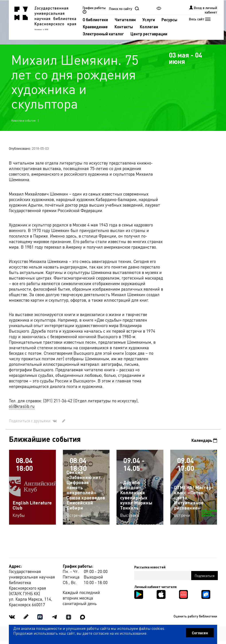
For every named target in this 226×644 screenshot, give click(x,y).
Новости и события (23, 120)
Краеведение (95, 27)
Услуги (149, 20)
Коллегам (149, 27)
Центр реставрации (149, 34)
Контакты (124, 27)
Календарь (204, 440)
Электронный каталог (103, 34)
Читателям (125, 20)
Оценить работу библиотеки (195, 616)
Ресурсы (169, 20)
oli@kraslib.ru (22, 406)
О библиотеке (95, 20)
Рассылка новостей (150, 567)
